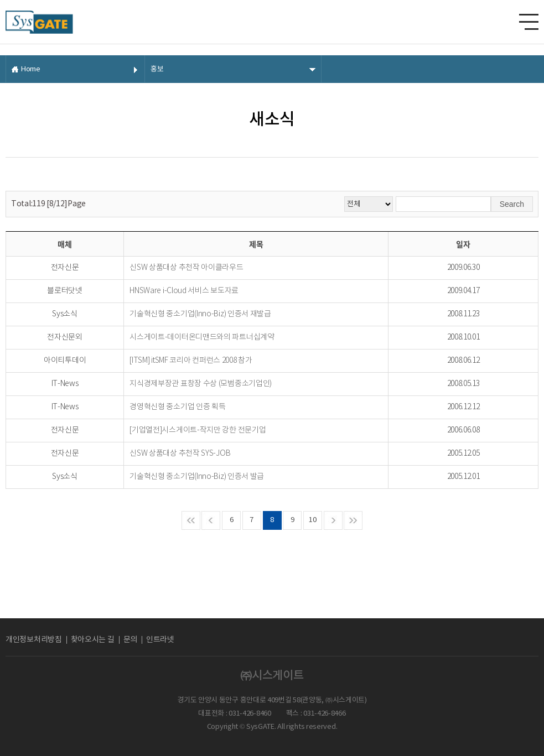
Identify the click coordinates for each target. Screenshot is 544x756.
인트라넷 (160, 640)
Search (512, 204)
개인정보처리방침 (34, 640)
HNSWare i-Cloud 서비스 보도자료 (184, 291)
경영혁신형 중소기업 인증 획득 (177, 407)
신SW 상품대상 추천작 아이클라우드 (186, 268)
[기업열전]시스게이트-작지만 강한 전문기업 (198, 430)
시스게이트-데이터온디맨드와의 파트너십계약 (202, 337)
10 (312, 520)
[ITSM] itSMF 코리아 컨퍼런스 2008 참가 (191, 361)
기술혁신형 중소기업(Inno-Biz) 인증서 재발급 (200, 314)
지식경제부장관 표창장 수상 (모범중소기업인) (201, 384)
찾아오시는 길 (93, 640)
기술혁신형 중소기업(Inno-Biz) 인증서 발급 (197, 477)
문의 (130, 640)
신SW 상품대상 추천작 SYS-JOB (180, 453)
